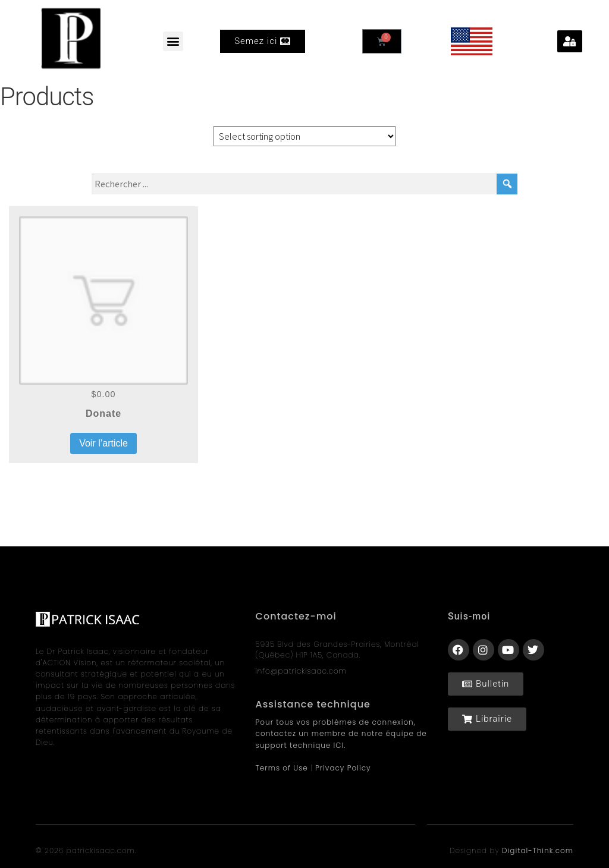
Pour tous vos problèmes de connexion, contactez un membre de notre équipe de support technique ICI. (341, 733)
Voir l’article (103, 443)
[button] (173, 41)
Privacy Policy (343, 768)
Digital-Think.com (538, 850)
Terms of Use (282, 768)
